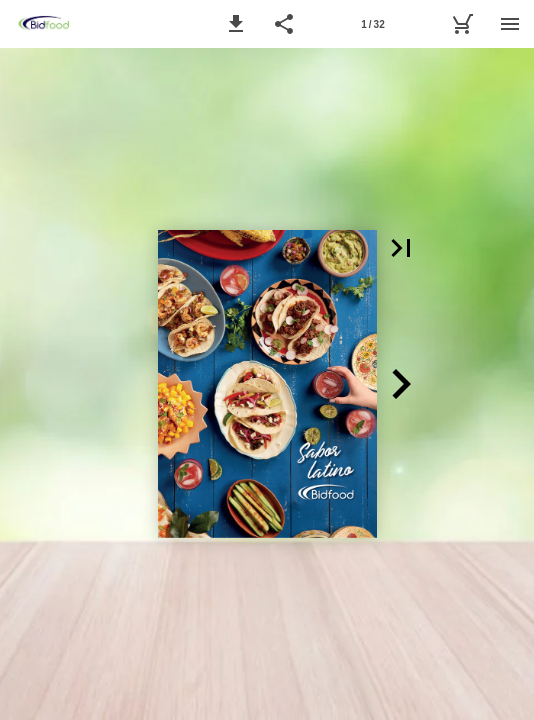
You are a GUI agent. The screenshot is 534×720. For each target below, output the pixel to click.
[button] (236, 24)
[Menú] (510, 24)
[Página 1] (373, 24)
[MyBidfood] (462, 24)
